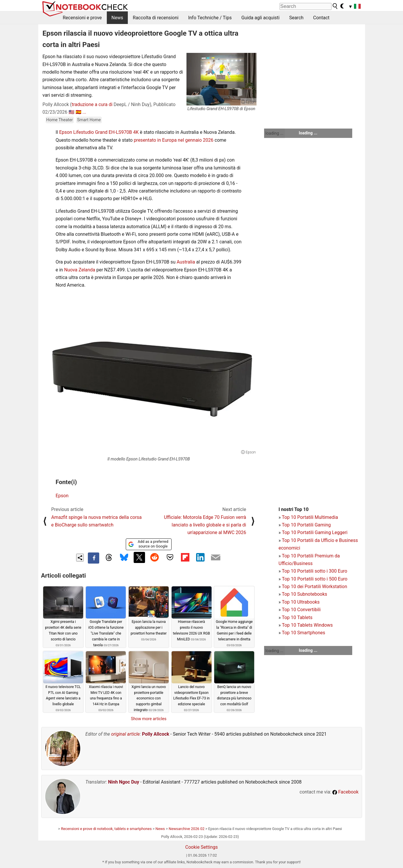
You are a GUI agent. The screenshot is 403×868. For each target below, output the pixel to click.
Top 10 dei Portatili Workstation (315, 587)
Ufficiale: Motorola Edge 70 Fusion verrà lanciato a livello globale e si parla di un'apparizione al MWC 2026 (205, 525)
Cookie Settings (202, 847)
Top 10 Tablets (297, 617)
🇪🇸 (78, 112)
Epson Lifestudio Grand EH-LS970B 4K (99, 132)
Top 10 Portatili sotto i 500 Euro (315, 579)
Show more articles (149, 719)
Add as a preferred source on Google (148, 544)
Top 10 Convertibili (301, 610)
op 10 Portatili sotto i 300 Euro (316, 571)
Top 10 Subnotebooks (305, 594)
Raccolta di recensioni (156, 18)
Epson (62, 496)
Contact (321, 18)
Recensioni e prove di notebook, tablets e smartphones (106, 829)
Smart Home (89, 120)
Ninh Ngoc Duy (124, 782)
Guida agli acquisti (260, 18)
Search (296, 18)
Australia (186, 262)
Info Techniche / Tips (210, 18)
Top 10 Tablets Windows (307, 625)
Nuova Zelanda (80, 270)
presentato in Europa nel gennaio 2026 (173, 140)
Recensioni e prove (82, 18)
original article (125, 734)
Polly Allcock (156, 734)
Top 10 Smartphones (304, 633)
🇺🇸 (71, 112)
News (117, 18)
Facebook (345, 792)
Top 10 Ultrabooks (301, 602)
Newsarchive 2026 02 (187, 829)
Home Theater (60, 120)
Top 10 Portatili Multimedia (310, 517)
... (84, 112)
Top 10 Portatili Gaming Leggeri (315, 532)
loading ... (274, 133)
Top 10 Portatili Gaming (306, 525)
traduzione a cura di (92, 104)
